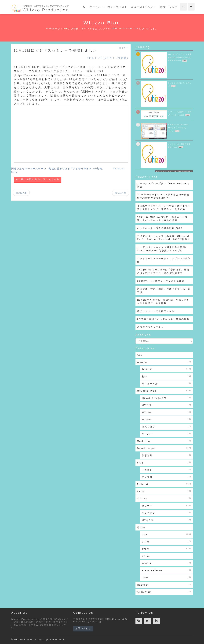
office (167, 542)
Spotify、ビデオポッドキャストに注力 (161, 281)
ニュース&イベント (144, 7)
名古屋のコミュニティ (150, 327)
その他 (141, 527)
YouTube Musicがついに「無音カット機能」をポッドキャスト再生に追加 (162, 219)
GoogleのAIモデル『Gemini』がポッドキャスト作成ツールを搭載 (163, 302)
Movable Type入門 (167, 398)
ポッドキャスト (118, 7)
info (167, 534)
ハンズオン (167, 513)
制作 (167, 376)
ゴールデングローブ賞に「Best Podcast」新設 (164, 185)
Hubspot (164, 585)
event (167, 549)
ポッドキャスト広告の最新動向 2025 (160, 228)
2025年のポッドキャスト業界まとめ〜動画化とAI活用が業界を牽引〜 (163, 196)
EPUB (164, 491)
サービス (97, 7)
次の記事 (121, 193)
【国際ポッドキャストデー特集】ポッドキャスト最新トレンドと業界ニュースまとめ (164, 207)
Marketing (164, 441)
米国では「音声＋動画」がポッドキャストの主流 (164, 290)
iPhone (167, 470)
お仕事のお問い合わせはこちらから (38, 179)
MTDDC (167, 419)
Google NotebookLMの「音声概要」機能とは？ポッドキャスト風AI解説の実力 (163, 271)
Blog (164, 462)
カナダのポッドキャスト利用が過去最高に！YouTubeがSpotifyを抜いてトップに (164, 249)
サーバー (167, 434)
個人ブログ (167, 427)
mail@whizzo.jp (92, 622)
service (167, 563)
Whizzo (164, 362)
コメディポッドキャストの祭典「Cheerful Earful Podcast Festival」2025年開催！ (164, 238)
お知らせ (167, 369)
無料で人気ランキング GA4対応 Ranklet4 (173, 171)
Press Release (167, 570)
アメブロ (167, 477)
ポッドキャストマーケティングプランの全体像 (164, 260)
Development (164, 448)
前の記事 (21, 193)
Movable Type (164, 391)
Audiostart (164, 592)
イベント (164, 498)
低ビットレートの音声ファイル (156, 311)
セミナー (124, 48)
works (146, 556)
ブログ (173, 7)
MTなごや (167, 520)
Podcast (164, 484)
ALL (140, 355)
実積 (163, 7)
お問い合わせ (83, 628)
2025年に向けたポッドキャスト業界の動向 (163, 319)
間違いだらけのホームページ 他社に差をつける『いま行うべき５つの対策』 (58, 169)
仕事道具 (167, 455)
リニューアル (167, 383)
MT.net (167, 412)
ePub (167, 577)
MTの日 (167, 405)
